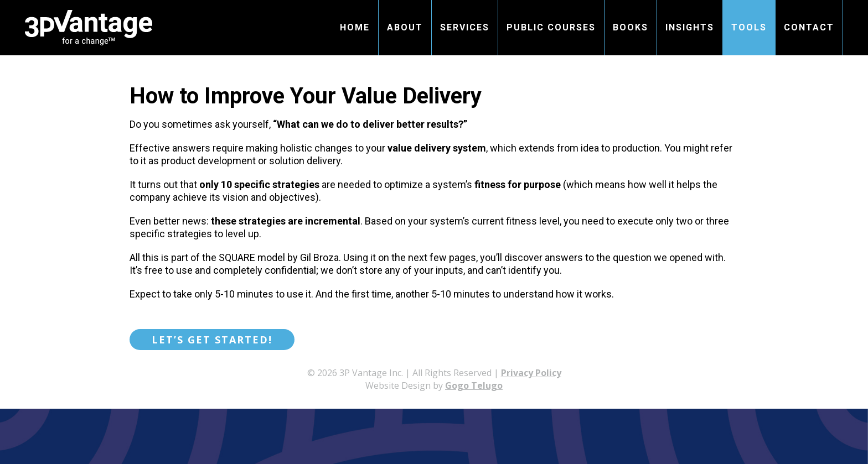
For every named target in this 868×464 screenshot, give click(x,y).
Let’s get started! (212, 340)
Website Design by (434, 385)
